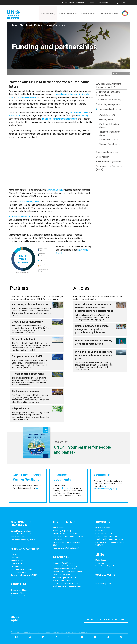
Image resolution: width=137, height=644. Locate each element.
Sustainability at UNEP (62, 580)
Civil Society (16, 558)
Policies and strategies (107, 152)
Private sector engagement (109, 162)
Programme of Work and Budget (66, 548)
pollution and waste (27, 97)
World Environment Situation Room (67, 586)
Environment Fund (107, 115)
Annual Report (59, 528)
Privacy (40, 632)
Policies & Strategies (61, 575)
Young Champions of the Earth (107, 536)
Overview (15, 555)
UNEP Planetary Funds (29, 202)
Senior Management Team (21, 531)
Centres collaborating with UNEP (24, 575)
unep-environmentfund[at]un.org (106, 487)
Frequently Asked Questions (64, 563)
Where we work (67, 14)
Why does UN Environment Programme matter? (108, 85)
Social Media (100, 563)
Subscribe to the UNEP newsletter (106, 619)
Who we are (47, 14)
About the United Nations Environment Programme (42, 25)
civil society (83, 116)
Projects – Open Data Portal (64, 577)
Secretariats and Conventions (23, 596)
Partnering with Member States (110, 133)
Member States (17, 560)
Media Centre (101, 560)
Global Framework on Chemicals (66, 533)
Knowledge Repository (62, 530)
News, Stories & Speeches (73, 3)
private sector (15, 116)
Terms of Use (28, 632)
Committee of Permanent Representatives (108, 93)
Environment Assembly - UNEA (23, 540)
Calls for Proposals (103, 584)
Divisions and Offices (19, 590)
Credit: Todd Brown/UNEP (121, 74)
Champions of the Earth (105, 533)
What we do (86, 14)
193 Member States (79, 112)
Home (14, 25)
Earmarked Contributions (20, 217)
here (37, 488)
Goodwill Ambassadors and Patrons (110, 539)
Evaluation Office (18, 593)
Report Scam (71, 632)
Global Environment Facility (21, 569)
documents (67, 488)
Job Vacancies (101, 581)
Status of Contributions (110, 144)
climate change (60, 94)
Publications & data (108, 14)
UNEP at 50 (100, 545)
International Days (102, 528)
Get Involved (104, 3)
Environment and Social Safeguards (67, 566)
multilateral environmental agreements (59, 119)
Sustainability (102, 157)
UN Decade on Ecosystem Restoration (110, 542)
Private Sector (17, 563)
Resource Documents (109, 140)
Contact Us (83, 632)
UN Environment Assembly (109, 100)
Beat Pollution (101, 530)
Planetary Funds (106, 119)
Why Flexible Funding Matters (109, 126)
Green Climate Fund (19, 572)
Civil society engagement (108, 104)
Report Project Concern (54, 632)
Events (92, 3)
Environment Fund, (55, 190)
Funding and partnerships (110, 109)
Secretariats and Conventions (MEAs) (110, 168)
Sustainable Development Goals (66, 583)
